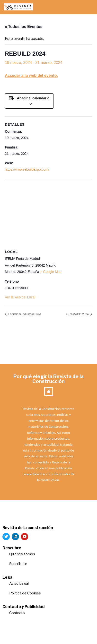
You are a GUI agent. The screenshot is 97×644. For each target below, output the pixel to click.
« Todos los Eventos (24, 27)
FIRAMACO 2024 (78, 314)
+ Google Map (51, 272)
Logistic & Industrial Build (24, 314)
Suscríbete (19, 564)
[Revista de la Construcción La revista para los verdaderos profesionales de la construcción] (18, 7)
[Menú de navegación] (88, 7)
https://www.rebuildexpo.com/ (27, 169)
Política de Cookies (25, 593)
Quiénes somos (22, 554)
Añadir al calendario (33, 98)
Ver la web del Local (20, 297)
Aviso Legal (19, 583)
